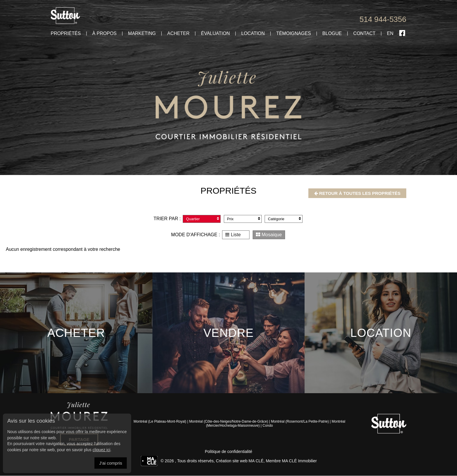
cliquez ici (102, 450)
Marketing (142, 34)
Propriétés (66, 34)
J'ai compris (111, 463)
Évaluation (215, 34)
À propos (104, 34)
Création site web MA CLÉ (240, 461)
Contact (364, 34)
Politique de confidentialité (229, 452)
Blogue (332, 34)
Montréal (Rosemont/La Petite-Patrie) (300, 422)
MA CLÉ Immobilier (299, 461)
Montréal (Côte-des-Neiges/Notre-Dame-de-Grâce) (229, 422)
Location (253, 34)
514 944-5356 (383, 19)
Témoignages (294, 34)
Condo (268, 426)
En (390, 34)
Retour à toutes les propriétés (355, 193)
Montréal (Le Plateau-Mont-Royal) (160, 422)
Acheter (178, 34)
